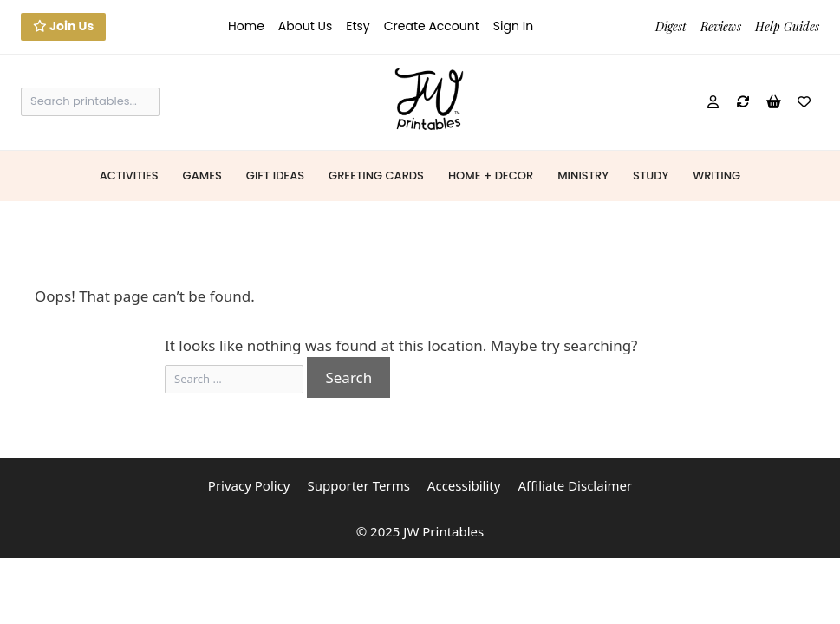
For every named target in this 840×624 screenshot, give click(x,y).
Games (202, 175)
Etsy (358, 26)
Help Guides (787, 26)
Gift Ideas (275, 175)
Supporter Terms (358, 485)
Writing (716, 175)
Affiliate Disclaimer (575, 485)
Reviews (721, 26)
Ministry (583, 175)
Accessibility (464, 485)
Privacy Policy (249, 485)
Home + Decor (491, 175)
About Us (305, 26)
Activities (129, 175)
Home (246, 26)
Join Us (63, 26)
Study (651, 175)
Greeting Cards (376, 175)
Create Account (432, 26)
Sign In (513, 26)
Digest (671, 26)
